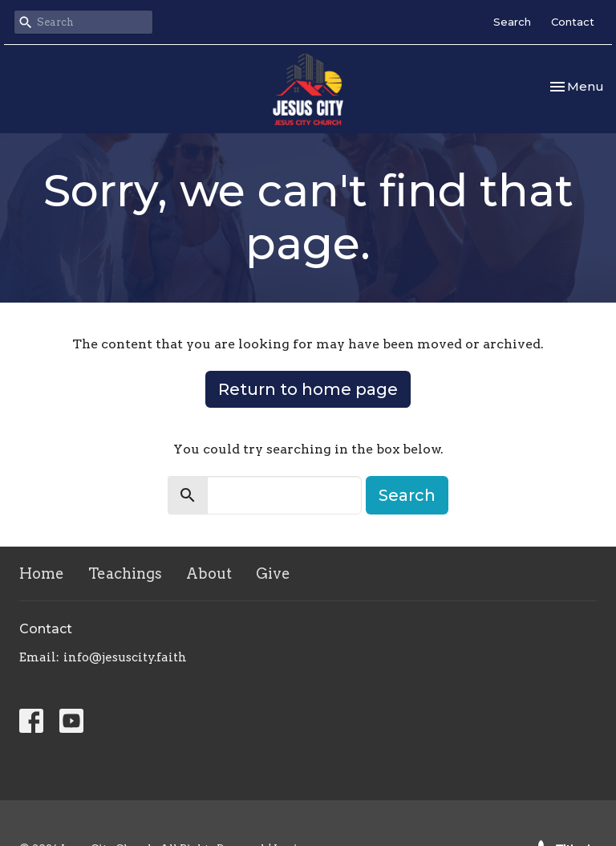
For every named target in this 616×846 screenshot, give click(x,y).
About (209, 573)
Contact (573, 22)
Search (512, 22)
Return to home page (308, 389)
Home (42, 573)
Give (273, 573)
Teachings (125, 573)
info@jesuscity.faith (125, 657)
